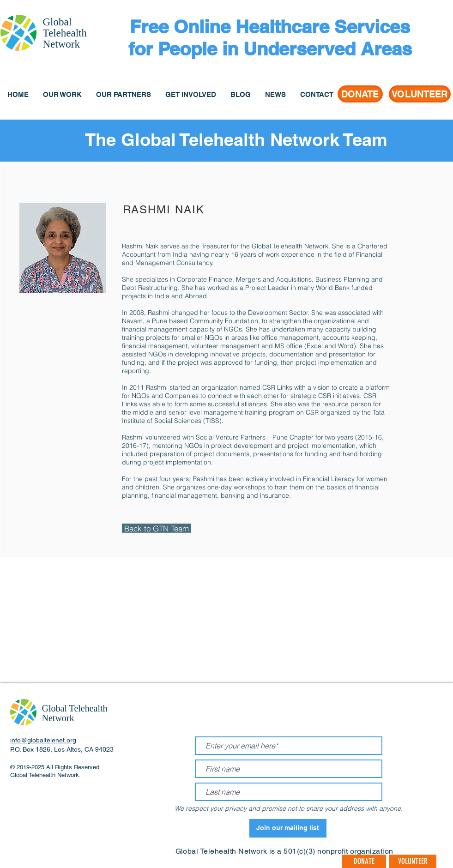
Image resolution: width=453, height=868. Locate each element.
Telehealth (65, 33)
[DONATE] (360, 94)
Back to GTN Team (157, 528)
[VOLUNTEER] (420, 94)
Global (57, 22)
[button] (62, 94)
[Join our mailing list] (288, 828)
